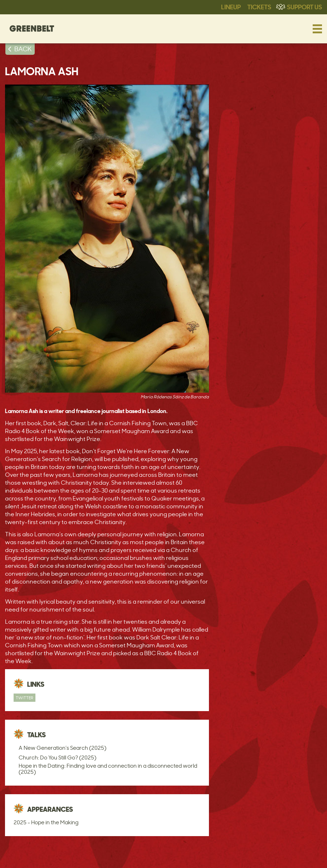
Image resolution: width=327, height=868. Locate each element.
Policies (214, 856)
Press (100, 856)
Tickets (259, 6)
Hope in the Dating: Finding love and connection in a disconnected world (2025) (108, 769)
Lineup (231, 6)
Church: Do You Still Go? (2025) (57, 757)
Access (48, 856)
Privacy (240, 856)
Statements (128, 856)
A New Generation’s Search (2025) (62, 748)
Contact (75, 856)
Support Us (304, 6)
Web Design (271, 856)
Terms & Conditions (173, 856)
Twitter (25, 698)
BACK (23, 49)
